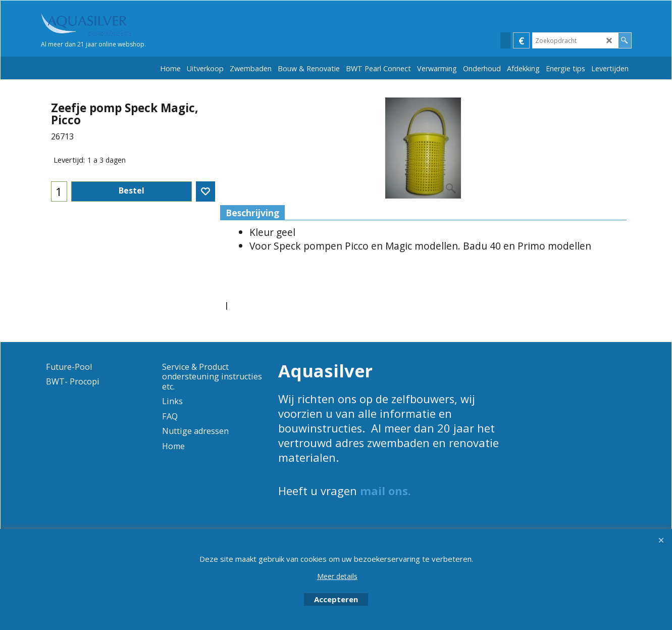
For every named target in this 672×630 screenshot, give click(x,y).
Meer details (337, 576)
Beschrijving (252, 213)
